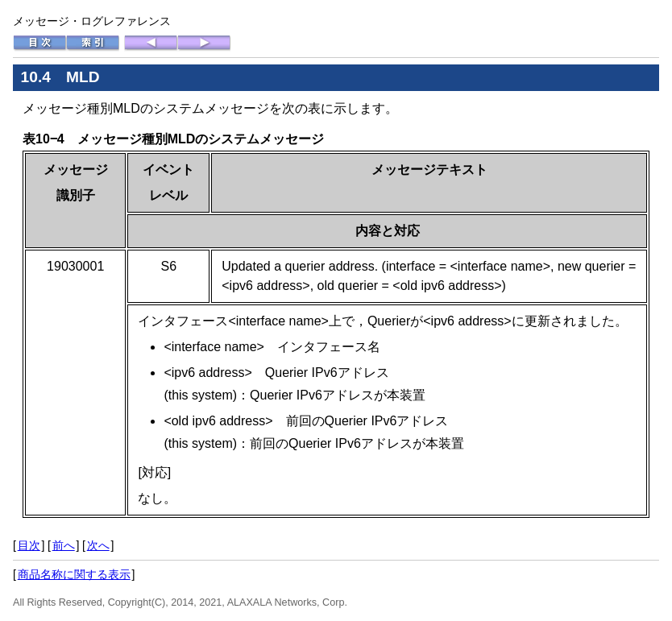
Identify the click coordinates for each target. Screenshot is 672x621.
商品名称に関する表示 (74, 574)
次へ (98, 545)
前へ (64, 545)
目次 (29, 545)
